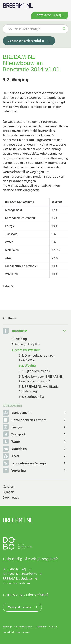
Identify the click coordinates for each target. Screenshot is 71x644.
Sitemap (7, 627)
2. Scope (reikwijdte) (25, 344)
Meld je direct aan (19, 607)
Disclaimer (41, 627)
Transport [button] (14, 435)
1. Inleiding (19, 339)
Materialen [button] (15, 449)
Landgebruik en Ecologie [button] (25, 464)
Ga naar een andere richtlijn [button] (26, 41)
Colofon (9, 486)
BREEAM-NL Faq (14, 569)
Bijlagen (9, 492)
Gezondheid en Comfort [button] (24, 420)
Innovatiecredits (14, 583)
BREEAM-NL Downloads (20, 574)
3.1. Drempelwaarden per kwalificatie (37, 358)
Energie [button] (12, 427)
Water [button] (11, 442)
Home (12, 318)
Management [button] (17, 413)
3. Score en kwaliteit (26, 350)
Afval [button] (11, 456)
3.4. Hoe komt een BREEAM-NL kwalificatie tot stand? (41, 379)
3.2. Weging (27, 365)
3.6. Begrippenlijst (31, 397)
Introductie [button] (19, 331)
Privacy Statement (24, 627)
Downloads (11, 498)
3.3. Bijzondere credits (34, 371)
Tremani (26, 632)
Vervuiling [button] (14, 471)
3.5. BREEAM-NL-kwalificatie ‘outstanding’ (39, 389)
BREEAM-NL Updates (18, 579)
